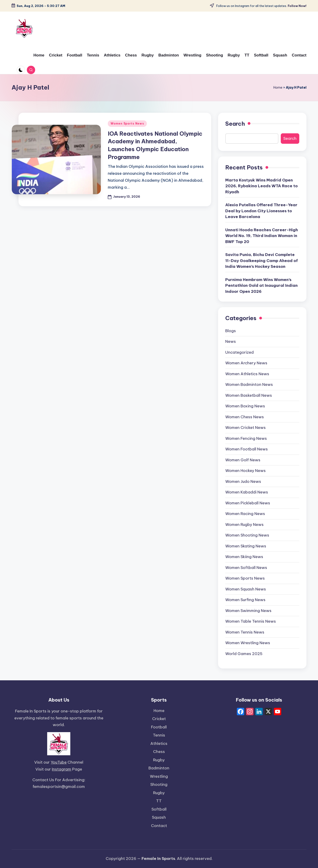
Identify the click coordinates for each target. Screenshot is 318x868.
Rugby (159, 760)
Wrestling (159, 776)
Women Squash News (246, 589)
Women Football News (247, 449)
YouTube (59, 762)
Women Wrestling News (248, 643)
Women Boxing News (245, 406)
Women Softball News (246, 568)
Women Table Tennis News (251, 621)
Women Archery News (246, 363)
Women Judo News (243, 481)
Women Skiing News (244, 557)
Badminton (159, 768)
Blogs (231, 331)
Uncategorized (239, 352)
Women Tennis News (245, 632)
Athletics (159, 743)
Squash (159, 817)
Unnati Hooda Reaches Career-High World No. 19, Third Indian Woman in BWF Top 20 (262, 236)
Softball (159, 809)
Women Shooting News (247, 535)
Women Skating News (246, 546)
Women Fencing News (246, 438)
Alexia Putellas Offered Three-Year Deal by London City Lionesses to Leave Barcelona (261, 211)
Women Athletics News (247, 374)
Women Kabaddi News (247, 492)
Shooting (159, 784)
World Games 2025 (244, 654)
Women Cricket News (245, 428)
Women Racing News (245, 514)
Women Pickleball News (248, 503)
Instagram (62, 769)
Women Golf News (243, 460)
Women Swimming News (248, 611)
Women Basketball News (249, 395)
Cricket (159, 719)
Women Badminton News (249, 384)
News (231, 341)
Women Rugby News (244, 525)
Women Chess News (245, 417)
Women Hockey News (245, 471)
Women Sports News (127, 123)
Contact (159, 826)
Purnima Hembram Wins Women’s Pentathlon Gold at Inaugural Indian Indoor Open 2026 (261, 286)
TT (159, 801)
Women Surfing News (245, 600)
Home (278, 87)
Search (235, 124)
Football (159, 727)
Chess (159, 752)
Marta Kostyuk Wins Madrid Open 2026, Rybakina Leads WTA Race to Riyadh (261, 186)
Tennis (159, 735)
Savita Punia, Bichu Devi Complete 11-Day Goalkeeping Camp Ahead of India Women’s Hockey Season (262, 261)
